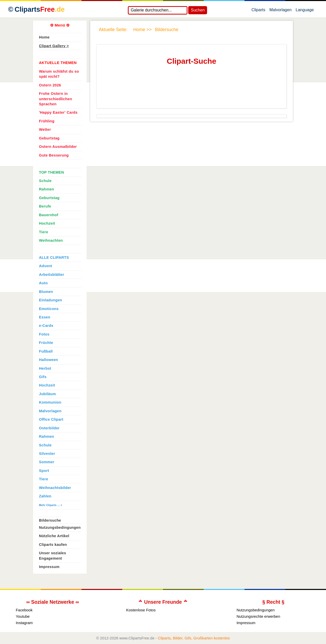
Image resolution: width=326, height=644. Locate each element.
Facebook (24, 610)
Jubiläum (47, 394)
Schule (45, 181)
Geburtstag (49, 138)
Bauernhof (49, 215)
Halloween (49, 360)
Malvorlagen (281, 11)
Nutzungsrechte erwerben (258, 616)
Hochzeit (47, 223)
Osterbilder (49, 428)
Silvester (47, 454)
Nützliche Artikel (54, 536)
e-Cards (46, 326)
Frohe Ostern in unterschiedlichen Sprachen (56, 99)
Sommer (47, 462)
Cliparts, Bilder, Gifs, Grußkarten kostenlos (194, 638)
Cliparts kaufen (53, 545)
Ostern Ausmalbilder (58, 147)
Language (305, 11)
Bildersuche (50, 520)
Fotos (44, 334)
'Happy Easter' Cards (58, 112)
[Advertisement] (191, 92)
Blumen (46, 292)
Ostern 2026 (50, 85)
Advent (45, 266)
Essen (45, 317)
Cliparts (258, 11)
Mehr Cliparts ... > (51, 505)
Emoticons (49, 309)
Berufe (45, 206)
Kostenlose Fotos (141, 610)
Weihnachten (51, 240)
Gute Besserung (54, 155)
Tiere (44, 232)
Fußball (46, 351)
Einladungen (51, 300)
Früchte (46, 343)
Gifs (43, 377)
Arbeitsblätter (52, 275)
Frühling (47, 121)
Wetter (45, 130)
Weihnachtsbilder (55, 488)
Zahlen (45, 496)
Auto (43, 283)
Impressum (49, 567)
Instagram (24, 623)
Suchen (198, 10)
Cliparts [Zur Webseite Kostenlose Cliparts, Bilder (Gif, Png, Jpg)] (40, 9)
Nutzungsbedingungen (60, 527)
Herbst (45, 368)
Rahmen (46, 189)
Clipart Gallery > (54, 46)
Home (44, 37)
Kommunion (50, 402)
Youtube (23, 616)
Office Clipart (51, 419)
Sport (44, 471)
